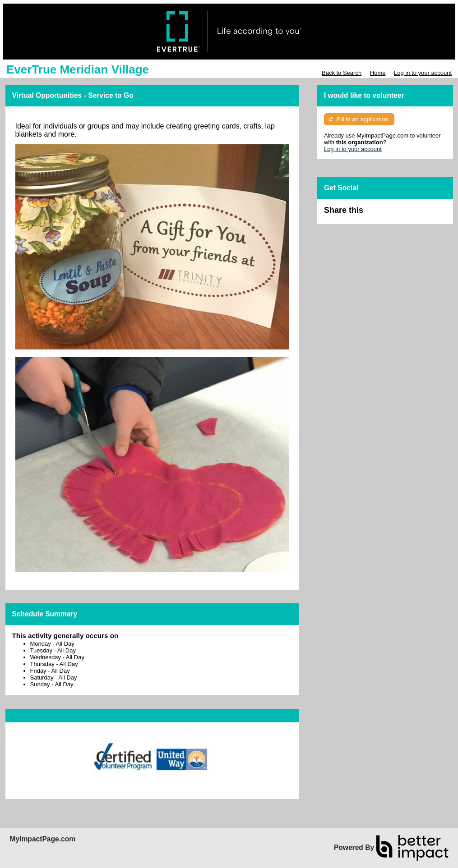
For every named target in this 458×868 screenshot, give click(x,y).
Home (378, 73)
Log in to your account (423, 73)
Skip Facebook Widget (393, 214)
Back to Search (342, 73)
